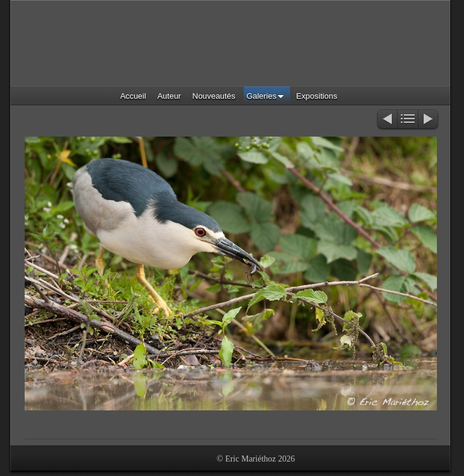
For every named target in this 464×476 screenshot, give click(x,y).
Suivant (429, 120)
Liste (408, 120)
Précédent (387, 120)
